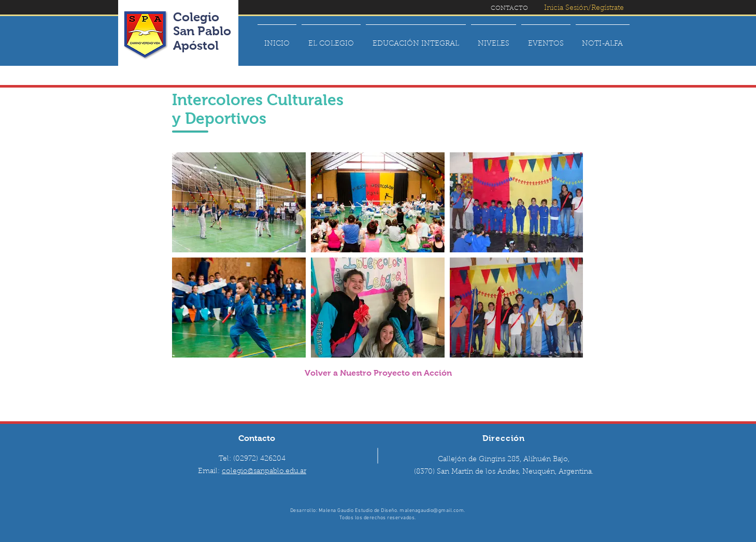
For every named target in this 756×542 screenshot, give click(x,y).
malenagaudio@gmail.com (432, 511)
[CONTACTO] (509, 8)
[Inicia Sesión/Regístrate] (584, 9)
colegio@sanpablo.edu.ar (264, 472)
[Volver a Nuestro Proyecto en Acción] (378, 373)
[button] (331, 40)
